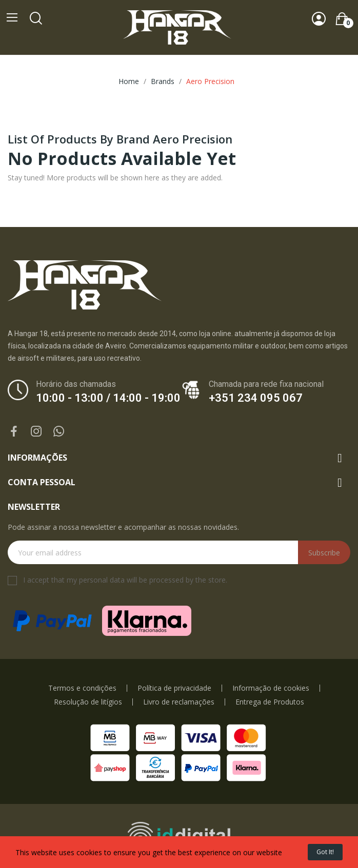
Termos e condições (82, 688)
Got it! (325, 852)
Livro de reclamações (179, 702)
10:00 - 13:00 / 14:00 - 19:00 (108, 398)
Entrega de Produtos (270, 702)
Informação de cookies (271, 688)
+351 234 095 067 (256, 398)
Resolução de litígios (88, 702)
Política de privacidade (174, 688)
